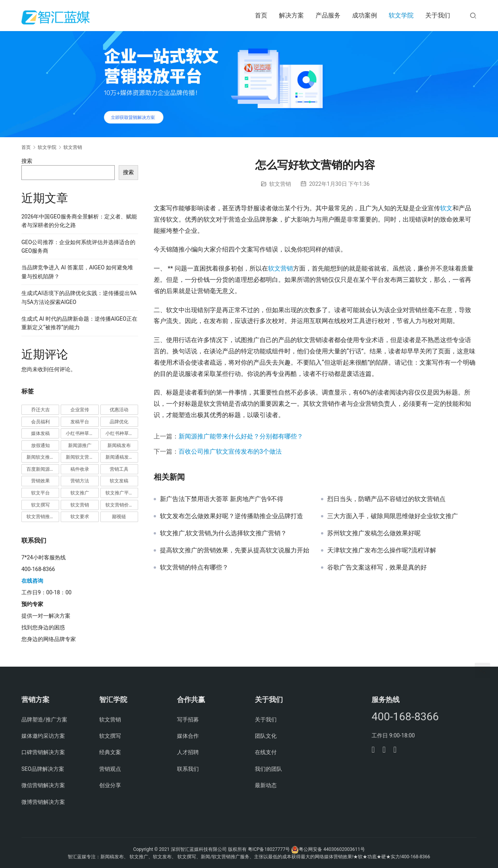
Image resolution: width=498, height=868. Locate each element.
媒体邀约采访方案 (43, 736)
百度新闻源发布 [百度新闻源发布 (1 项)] (43, 469)
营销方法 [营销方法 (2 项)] (80, 481)
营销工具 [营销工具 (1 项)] (119, 469)
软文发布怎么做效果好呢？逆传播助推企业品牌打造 (231, 516)
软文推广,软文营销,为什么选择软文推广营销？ (223, 533)
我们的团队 (268, 769)
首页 (261, 15)
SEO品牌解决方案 (43, 769)
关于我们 (438, 15)
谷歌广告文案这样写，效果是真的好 (377, 568)
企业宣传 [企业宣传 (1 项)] (80, 410)
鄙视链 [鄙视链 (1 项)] (119, 517)
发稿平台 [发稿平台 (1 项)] (80, 422)
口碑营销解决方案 (43, 752)
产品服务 (328, 15)
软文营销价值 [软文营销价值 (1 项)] (119, 505)
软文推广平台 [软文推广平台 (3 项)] (119, 493)
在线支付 (266, 752)
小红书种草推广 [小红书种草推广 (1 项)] (82, 433)
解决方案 (291, 15)
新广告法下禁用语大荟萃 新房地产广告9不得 (222, 499)
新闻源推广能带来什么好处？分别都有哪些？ (241, 436)
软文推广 (139, 857)
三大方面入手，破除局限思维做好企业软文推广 (393, 516)
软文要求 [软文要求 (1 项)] (80, 517)
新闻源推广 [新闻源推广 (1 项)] (80, 445)
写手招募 (188, 720)
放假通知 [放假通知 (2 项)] (40, 445)
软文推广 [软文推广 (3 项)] (80, 493)
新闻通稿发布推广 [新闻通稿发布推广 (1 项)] (122, 457)
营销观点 (110, 769)
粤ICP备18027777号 (269, 849)
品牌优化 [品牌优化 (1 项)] (119, 422)
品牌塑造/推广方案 (44, 720)
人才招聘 (188, 752)
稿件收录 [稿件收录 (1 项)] (80, 469)
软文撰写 (110, 736)
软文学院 (401, 15)
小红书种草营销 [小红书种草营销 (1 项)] (122, 433)
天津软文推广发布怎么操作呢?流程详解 (382, 550)
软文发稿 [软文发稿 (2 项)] (119, 481)
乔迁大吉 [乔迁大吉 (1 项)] (40, 410)
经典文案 (110, 752)
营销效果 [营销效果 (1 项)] (40, 481)
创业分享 (110, 785)
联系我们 (188, 769)
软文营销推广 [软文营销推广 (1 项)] (40, 517)
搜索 (27, 161)
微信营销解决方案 (43, 785)
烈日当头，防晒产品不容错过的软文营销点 (386, 499)
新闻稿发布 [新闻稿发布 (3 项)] (119, 445)
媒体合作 (188, 736)
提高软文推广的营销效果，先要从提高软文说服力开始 (235, 550)
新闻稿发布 (112, 857)
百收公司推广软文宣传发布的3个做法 (230, 451)
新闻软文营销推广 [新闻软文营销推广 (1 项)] (82, 457)
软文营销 (280, 184)
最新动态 (266, 785)
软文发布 (162, 857)
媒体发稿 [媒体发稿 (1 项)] (40, 433)
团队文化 (266, 736)
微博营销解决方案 (43, 802)
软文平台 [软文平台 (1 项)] (40, 493)
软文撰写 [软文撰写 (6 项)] (40, 505)
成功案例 (365, 15)
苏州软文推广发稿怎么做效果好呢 (374, 533)
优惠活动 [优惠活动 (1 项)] (119, 410)
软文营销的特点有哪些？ (194, 568)
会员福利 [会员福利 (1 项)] (40, 422)
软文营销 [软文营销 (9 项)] (80, 505)
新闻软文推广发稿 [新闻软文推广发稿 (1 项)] (43, 457)
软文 (446, 208)
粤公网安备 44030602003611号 (332, 849)
